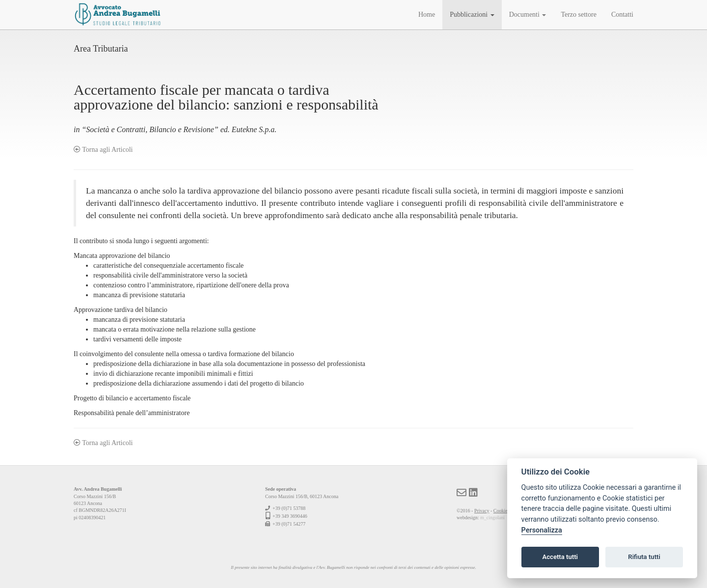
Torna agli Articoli (103, 150)
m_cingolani (492, 518)
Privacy (482, 511)
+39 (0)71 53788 (289, 508)
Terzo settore (578, 14)
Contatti (622, 14)
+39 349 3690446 (290, 516)
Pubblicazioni (472, 14)
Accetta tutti (560, 557)
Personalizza (542, 530)
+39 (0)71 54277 (289, 524)
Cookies (502, 511)
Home (427, 14)
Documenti (528, 14)
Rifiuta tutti (644, 557)
